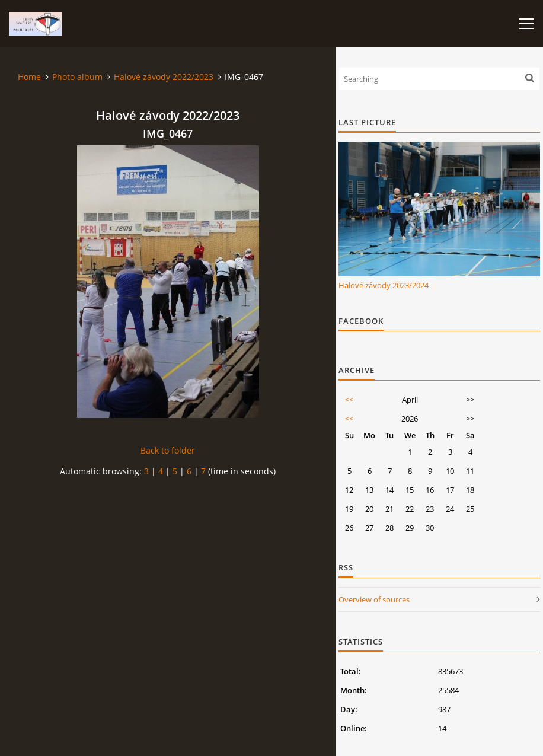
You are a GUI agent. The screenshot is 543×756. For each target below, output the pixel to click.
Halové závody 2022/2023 (164, 77)
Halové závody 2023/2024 (384, 285)
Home (29, 77)
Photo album (77, 77)
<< (349, 400)
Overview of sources (374, 599)
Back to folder (168, 450)
